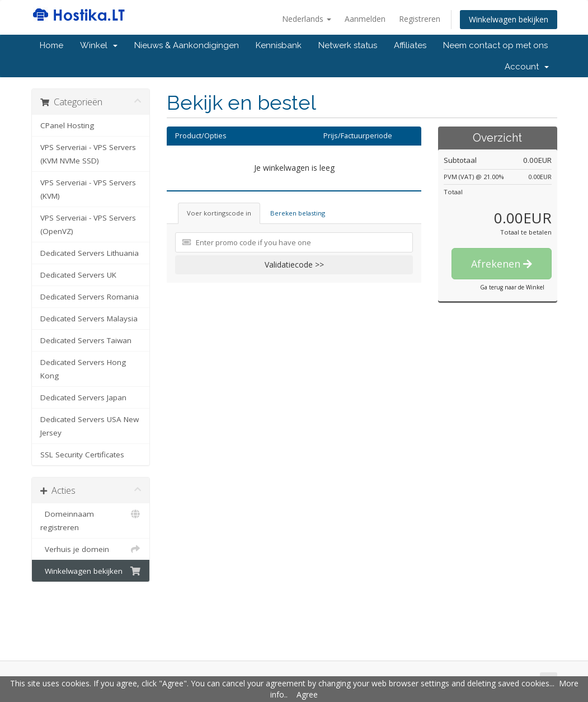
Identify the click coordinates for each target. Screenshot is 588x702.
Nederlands (307, 19)
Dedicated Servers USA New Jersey (90, 426)
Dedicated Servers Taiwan (86, 340)
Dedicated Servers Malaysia (89, 319)
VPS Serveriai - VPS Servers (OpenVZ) (88, 224)
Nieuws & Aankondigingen (187, 45)
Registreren (420, 19)
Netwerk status (348, 45)
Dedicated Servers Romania (90, 297)
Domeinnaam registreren (91, 520)
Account (527, 67)
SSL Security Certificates (82, 455)
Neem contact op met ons (495, 45)
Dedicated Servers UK (78, 275)
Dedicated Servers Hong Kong (83, 369)
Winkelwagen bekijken (509, 19)
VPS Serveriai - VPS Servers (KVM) (88, 189)
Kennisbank (279, 45)
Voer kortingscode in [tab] (219, 213)
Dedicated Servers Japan (83, 397)
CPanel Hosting (67, 125)
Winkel (99, 45)
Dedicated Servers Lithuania (90, 253)
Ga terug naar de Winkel (512, 287)
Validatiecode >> (294, 265)
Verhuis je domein (91, 549)
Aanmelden (365, 19)
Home (51, 45)
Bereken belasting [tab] (298, 213)
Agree (307, 694)
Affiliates (410, 45)
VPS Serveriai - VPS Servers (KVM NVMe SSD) (88, 154)
